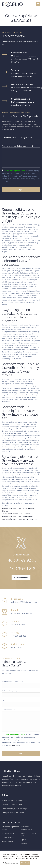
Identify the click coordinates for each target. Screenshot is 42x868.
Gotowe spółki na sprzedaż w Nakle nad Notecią (20, 519)
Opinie (23, 840)
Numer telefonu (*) (10, 140)
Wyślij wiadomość (21, 577)
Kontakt (24, 844)
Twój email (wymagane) (21, 693)
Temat (21, 702)
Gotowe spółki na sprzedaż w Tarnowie (17, 514)
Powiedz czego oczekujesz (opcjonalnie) (21, 157)
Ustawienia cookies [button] (11, 863)
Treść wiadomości (21, 720)
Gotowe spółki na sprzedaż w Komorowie (17, 516)
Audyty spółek (7, 841)
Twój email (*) (31, 140)
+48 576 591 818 (21, 569)
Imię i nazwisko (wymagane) (21, 683)
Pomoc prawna (8, 837)
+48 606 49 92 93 (21, 560)
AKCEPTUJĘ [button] (25, 863)
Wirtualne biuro (8, 833)
